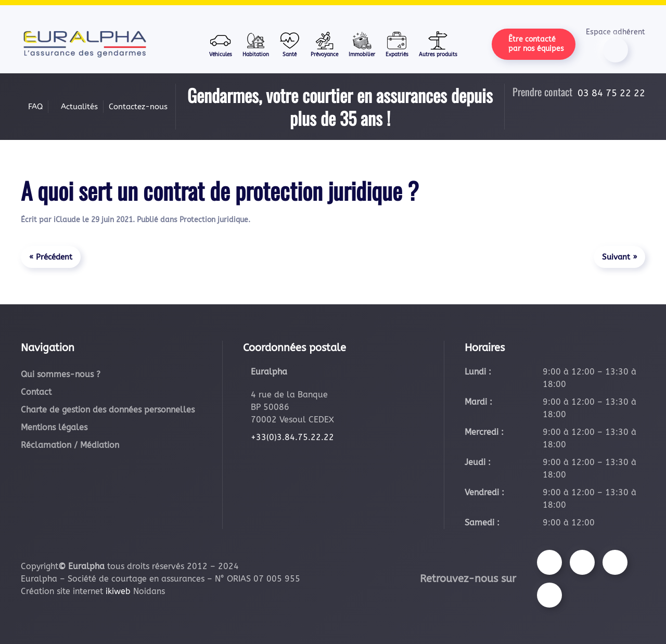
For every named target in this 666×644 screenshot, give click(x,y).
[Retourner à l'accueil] (85, 44)
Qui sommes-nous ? (61, 374)
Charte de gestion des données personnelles (108, 410)
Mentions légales (54, 427)
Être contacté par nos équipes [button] (536, 44)
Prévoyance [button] (324, 44)
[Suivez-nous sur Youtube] (615, 562)
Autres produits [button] (438, 44)
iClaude (67, 220)
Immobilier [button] (362, 44)
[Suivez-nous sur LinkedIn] (549, 595)
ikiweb (118, 591)
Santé (290, 44)
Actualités (79, 107)
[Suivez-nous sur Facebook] (549, 562)
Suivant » (619, 257)
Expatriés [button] (397, 44)
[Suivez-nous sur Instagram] (582, 562)
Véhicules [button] (221, 44)
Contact (36, 392)
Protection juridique (214, 220)
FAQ (35, 107)
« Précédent (51, 257)
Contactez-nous (138, 107)
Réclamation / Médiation (70, 445)
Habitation (256, 44)
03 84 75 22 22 (611, 93)
